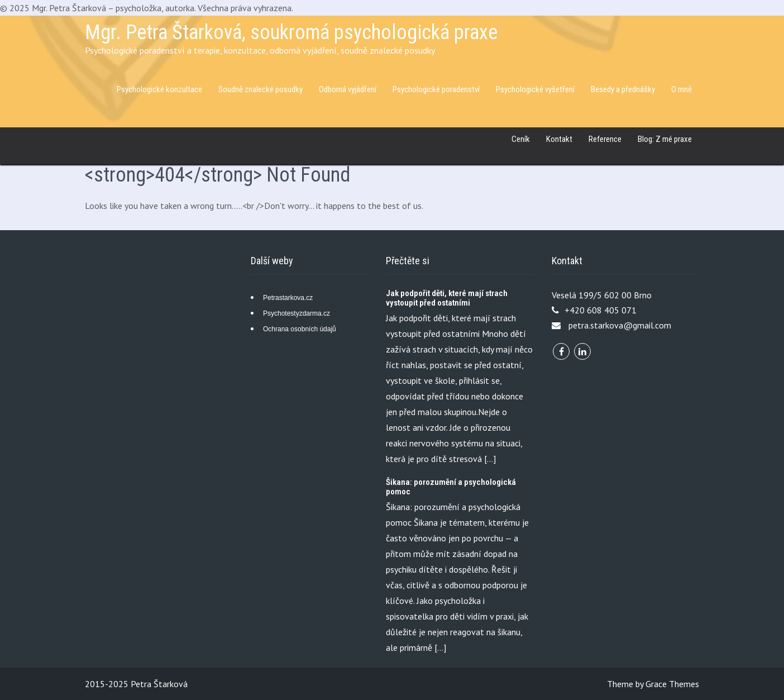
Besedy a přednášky (623, 89)
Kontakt (559, 139)
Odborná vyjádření (348, 89)
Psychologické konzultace (159, 89)
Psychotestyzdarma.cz (297, 313)
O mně (682, 89)
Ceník (521, 139)
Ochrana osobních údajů (300, 329)
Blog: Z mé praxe (665, 139)
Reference (605, 139)
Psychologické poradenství (436, 89)
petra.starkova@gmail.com (620, 325)
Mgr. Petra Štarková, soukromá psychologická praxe (291, 32)
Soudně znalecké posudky (260, 89)
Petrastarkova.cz (288, 298)
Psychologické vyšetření (535, 89)
